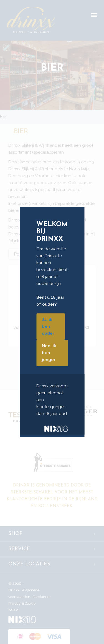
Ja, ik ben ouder (48, 326)
